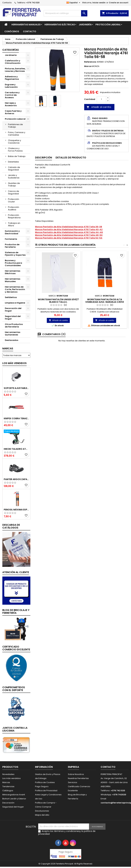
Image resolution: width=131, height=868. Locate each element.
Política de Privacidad (46, 791)
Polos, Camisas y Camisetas (17, 134)
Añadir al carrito (99, 107)
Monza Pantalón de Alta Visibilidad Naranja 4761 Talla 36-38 (69, 227)
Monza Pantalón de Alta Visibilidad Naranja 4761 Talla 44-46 (69, 232)
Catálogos (8, 791)
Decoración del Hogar (13, 310)
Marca (88, 66)
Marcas (8, 348)
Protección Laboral (108, 25)
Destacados (12, 340)
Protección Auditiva (14, 208)
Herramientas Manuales (26, 25)
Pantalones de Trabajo (15, 126)
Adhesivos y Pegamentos (12, 78)
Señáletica (11, 297)
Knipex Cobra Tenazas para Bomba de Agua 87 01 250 (16, 418)
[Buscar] (65, 13)
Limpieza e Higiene (15, 303)
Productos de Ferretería (12, 246)
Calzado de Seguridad (14, 168)
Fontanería (11, 239)
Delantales (13, 162)
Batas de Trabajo (17, 156)
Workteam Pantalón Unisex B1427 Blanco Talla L (58, 301)
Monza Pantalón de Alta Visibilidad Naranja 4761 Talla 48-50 (69, 235)
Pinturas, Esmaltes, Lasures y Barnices (15, 70)
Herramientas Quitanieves (13, 333)
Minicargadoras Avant (14, 795)
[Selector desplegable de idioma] (74, 3)
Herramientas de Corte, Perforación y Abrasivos (15, 289)
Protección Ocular (14, 200)
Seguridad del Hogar (13, 318)
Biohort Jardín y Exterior (14, 799)
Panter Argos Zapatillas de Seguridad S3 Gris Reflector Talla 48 (16, 479)
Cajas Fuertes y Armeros (13, 112)
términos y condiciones (67, 831)
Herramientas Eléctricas (60, 25)
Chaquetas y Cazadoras (14, 142)
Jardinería (85, 25)
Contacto (7, 3)
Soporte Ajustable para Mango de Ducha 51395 (16, 388)
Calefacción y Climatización (13, 62)
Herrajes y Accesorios (11, 104)
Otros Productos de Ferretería (14, 325)
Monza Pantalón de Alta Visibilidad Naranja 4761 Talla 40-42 (69, 229)
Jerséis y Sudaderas (14, 176)
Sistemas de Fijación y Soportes (15, 254)
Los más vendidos (14, 363)
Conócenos (12, 31)
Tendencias (8, 786)
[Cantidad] (101, 99)
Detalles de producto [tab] (71, 158)
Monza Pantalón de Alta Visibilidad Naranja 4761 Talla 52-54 (69, 238)
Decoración (8, 803)
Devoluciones (42, 811)
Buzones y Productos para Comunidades (13, 263)
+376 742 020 (33, 3)
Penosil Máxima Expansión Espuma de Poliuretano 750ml (16, 510)
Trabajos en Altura (14, 224)
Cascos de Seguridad (14, 192)
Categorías (11, 50)
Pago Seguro (42, 786)
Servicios (73, 782)
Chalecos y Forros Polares (15, 150)
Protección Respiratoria (14, 216)
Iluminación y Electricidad (12, 232)
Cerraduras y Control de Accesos (12, 95)
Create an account (119, 3)
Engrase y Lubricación (11, 86)
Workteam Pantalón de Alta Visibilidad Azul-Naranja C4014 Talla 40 (105, 302)
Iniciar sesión (99, 3)
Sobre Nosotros (76, 774)
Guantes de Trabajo (14, 184)
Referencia (90, 62)
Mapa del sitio (42, 815)
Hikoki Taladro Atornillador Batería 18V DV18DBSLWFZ (16, 449)
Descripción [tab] (44, 158)
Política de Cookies (45, 782)
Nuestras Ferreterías (78, 778)
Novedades (8, 774)
